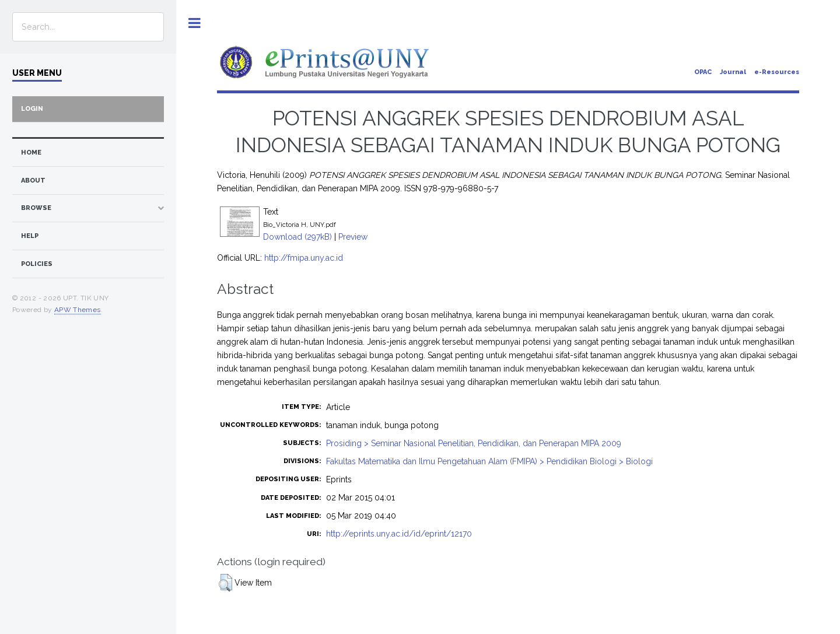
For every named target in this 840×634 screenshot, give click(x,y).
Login (32, 109)
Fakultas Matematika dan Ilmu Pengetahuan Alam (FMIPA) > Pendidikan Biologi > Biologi (489, 461)
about (33, 181)
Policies (37, 264)
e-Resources (777, 72)
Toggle (195, 23)
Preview (353, 237)
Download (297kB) (297, 237)
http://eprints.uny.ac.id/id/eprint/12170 (399, 534)
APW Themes (78, 310)
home (31, 153)
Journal (733, 72)
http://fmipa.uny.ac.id (304, 258)
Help (30, 236)
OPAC (703, 72)
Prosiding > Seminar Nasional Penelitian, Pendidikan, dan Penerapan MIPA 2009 (474, 443)
